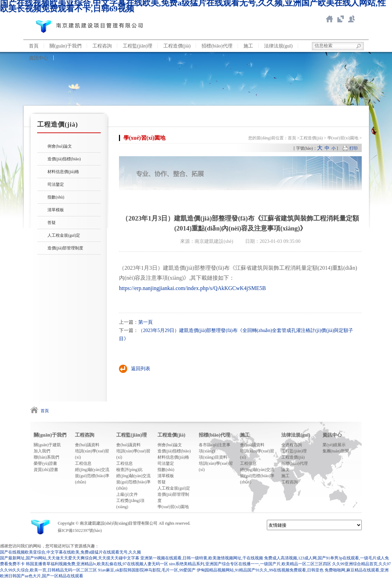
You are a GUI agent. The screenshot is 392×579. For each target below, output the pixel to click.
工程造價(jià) (177, 46)
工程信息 (83, 463)
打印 (353, 148)
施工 (248, 46)
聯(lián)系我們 (351, 19)
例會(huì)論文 (60, 146)
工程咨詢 (102, 46)
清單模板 (56, 210)
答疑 (52, 223)
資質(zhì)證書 (46, 470)
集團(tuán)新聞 (336, 451)
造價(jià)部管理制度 (65, 248)
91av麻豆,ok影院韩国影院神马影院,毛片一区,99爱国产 (147, 570)
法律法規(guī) (278, 46)
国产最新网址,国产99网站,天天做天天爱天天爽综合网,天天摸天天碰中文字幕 (70, 558)
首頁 (34, 46)
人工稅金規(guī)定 (64, 235)
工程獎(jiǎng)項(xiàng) (130, 504)
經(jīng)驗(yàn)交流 (92, 470)
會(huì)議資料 (87, 445)
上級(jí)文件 (127, 494)
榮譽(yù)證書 (45, 463)
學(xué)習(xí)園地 (343, 138)
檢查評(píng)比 (129, 470)
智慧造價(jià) (340, 19)
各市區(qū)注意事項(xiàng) (215, 448)
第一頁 (145, 322)
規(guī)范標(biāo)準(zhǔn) (92, 479)
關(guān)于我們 (66, 46)
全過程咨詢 (292, 445)
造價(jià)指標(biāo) (64, 159)
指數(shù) (56, 197)
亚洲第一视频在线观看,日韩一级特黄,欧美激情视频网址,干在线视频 (202, 558)
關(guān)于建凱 (47, 445)
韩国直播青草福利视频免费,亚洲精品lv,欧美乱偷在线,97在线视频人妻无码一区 (97, 564)
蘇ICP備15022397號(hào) (80, 530)
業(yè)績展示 (334, 445)
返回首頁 (329, 19)
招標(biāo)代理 (217, 46)
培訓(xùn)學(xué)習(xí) (92, 454)
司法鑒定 (56, 184)
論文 (285, 470)
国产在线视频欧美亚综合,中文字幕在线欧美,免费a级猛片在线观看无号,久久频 (70, 552)
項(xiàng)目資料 (213, 457)
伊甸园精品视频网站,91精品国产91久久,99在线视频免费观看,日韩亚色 (260, 570)
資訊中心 (39, 58)
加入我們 (42, 451)
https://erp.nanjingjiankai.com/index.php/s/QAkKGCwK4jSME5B (192, 288)
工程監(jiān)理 (138, 46)
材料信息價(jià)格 (63, 172)
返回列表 (141, 369)
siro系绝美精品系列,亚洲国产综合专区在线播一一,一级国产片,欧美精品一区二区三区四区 (250, 564)
